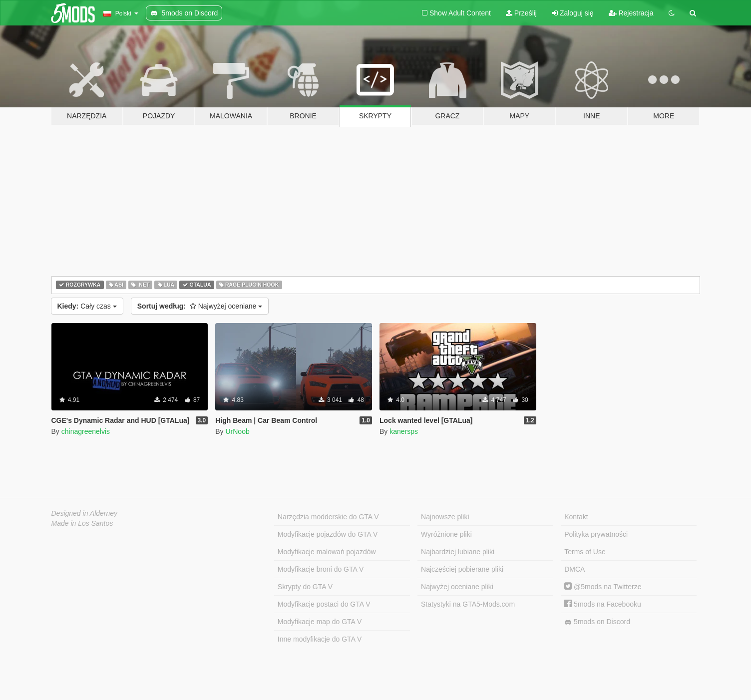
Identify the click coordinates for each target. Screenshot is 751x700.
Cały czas (87, 306)
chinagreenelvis (86, 431)
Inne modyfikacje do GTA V (320, 639)
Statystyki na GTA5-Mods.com (468, 604)
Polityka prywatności (596, 534)
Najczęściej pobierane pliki (462, 569)
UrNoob (237, 431)
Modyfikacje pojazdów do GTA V (328, 534)
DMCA (574, 569)
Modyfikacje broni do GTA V (321, 569)
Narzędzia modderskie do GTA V (328, 517)
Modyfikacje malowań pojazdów (327, 552)
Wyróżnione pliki (446, 534)
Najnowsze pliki (445, 517)
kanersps (404, 431)
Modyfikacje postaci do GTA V (324, 604)
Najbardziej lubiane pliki (458, 552)
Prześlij (521, 13)
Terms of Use (585, 552)
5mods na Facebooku (603, 604)
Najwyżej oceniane (200, 306)
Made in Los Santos (82, 523)
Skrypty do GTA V (305, 587)
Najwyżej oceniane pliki (457, 587)
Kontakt (576, 517)
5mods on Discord (597, 622)
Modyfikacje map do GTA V (320, 622)
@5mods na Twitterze (603, 587)
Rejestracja (631, 13)
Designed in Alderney (85, 513)
